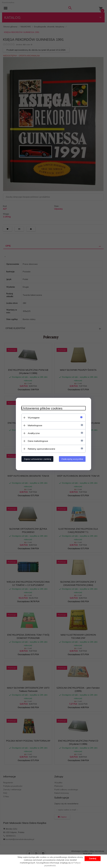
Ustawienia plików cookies (42, 408)
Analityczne (34, 433)
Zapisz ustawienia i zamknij (37, 459)
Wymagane (34, 418)
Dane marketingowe (38, 441)
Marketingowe (35, 425)
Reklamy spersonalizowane (41, 449)
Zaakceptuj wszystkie (72, 459)
